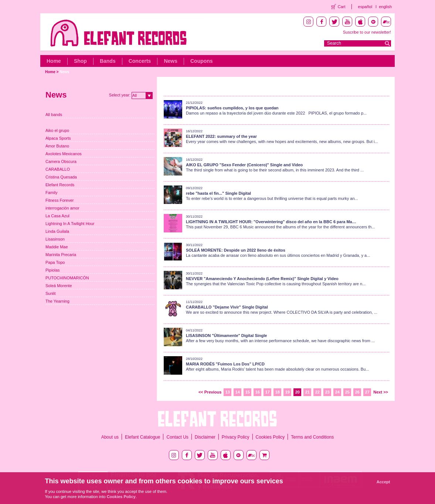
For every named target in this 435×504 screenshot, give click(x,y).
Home (54, 61)
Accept (383, 482)
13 (228, 392)
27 (367, 392)
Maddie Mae (57, 247)
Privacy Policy (236, 437)
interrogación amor (62, 208)
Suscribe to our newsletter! (367, 32)
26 (357, 392)
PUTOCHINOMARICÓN (67, 278)
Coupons (202, 61)
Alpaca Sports (58, 138)
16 (258, 392)
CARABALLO (58, 169)
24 (337, 392)
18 (278, 392)
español (365, 7)
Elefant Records (60, 185)
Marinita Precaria (61, 255)
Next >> (381, 392)
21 (307, 392)
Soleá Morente (59, 286)
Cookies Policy (270, 437)
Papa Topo (55, 262)
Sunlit (51, 293)
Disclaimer (205, 437)
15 (248, 392)
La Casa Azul (57, 216)
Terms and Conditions (312, 437)
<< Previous (210, 392)
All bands (54, 115)
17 (268, 392)
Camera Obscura (61, 161)
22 (317, 392)
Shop (80, 61)
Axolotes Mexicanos (64, 154)
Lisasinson (55, 239)
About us (110, 437)
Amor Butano (57, 146)
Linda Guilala (57, 231)
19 (288, 392)
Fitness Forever (60, 200)
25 (347, 392)
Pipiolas (53, 270)
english (385, 7)
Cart (342, 7)
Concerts (140, 61)
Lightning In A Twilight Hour (70, 224)
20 (298, 392)
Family (51, 193)
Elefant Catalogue (142, 437)
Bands (108, 61)
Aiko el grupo (57, 130)
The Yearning (57, 301)
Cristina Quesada (61, 177)
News (171, 61)
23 (327, 392)
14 (238, 392)
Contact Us (177, 437)
